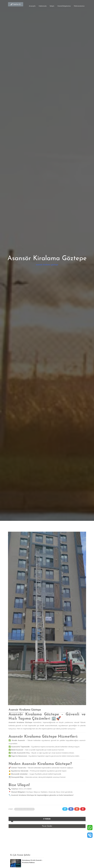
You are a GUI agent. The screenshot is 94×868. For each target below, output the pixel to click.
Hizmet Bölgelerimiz (64, 6)
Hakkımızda (43, 6)
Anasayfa (32, 6)
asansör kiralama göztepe (47, 265)
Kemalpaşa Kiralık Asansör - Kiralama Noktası (32, 861)
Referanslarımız (79, 6)
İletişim (52, 6)
